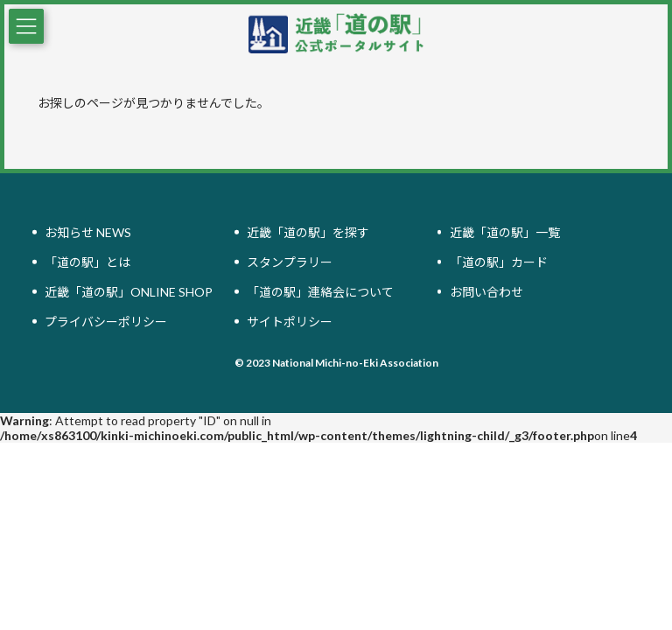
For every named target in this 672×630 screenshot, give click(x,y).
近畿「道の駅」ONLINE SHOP (129, 292)
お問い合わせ (486, 292)
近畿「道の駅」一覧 (505, 232)
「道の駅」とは (87, 262)
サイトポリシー (290, 322)
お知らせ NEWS (88, 232)
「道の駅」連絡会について (320, 292)
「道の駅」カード (499, 262)
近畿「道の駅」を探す (308, 232)
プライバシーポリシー (106, 322)
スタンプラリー (290, 262)
